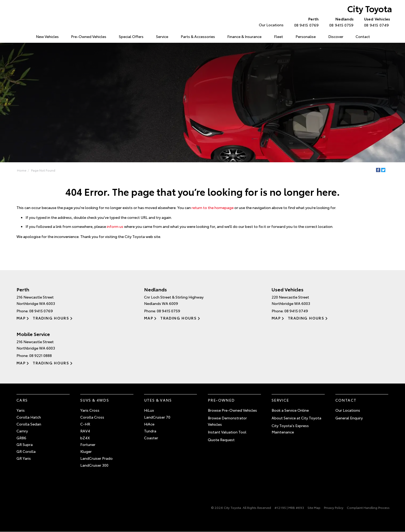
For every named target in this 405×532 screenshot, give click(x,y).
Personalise (306, 36)
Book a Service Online (290, 410)
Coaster (151, 438)
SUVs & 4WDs (95, 400)
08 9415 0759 (340, 22)
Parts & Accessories (198, 36)
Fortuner (88, 444)
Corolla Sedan (29, 424)
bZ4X (85, 438)
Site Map (314, 507)
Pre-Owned (221, 400)
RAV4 (85, 431)
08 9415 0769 (305, 22)
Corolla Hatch (29, 417)
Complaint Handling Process (368, 507)
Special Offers (131, 36)
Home (17, 35)
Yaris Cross (90, 410)
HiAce (149, 424)
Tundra (150, 431)
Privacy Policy (334, 507)
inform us (115, 226)
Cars (22, 400)
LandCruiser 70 (157, 417)
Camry (22, 431)
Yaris (21, 410)
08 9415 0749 (376, 22)
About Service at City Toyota (296, 418)
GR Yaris (24, 458)
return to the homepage (213, 207)
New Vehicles (47, 36)
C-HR (85, 424)
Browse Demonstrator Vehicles (227, 421)
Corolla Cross (92, 417)
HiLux (149, 410)
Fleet (279, 36)
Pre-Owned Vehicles (89, 36)
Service (162, 36)
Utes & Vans (158, 400)
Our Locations (271, 25)
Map (21, 318)
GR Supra (25, 444)
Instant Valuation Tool (227, 432)
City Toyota (370, 8)
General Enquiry (349, 418)
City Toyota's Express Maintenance (290, 429)
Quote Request (221, 440)
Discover (336, 36)
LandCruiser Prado (96, 458)
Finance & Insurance (244, 36)
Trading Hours (51, 318)
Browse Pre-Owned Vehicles (232, 410)
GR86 (21, 438)
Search (382, 37)
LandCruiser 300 (94, 465)
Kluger (86, 451)
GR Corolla (26, 451)
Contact (363, 36)
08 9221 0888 (41, 355)
